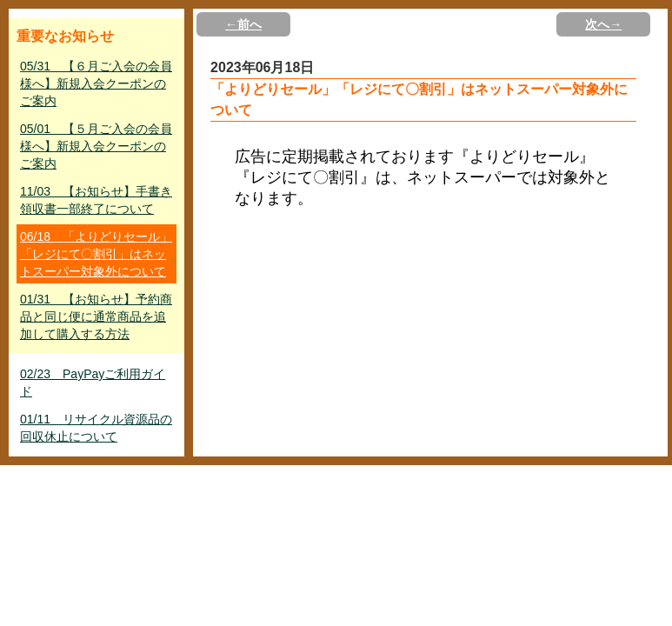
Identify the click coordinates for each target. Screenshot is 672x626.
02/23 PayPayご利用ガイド (93, 383)
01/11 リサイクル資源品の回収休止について (96, 428)
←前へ (243, 24)
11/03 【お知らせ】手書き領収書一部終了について (96, 200)
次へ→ (603, 24)
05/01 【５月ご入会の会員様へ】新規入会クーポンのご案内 (96, 146)
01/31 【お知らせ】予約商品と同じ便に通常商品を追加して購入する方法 (96, 316)
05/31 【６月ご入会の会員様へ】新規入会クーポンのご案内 (96, 83)
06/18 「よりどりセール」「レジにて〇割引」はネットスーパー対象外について (96, 254)
